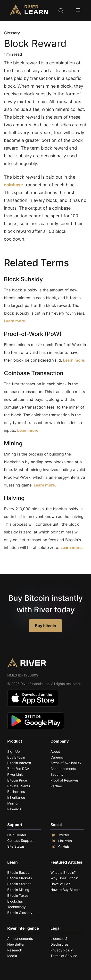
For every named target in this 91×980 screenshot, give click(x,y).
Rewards (14, 809)
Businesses (16, 792)
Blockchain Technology (17, 904)
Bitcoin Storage (19, 884)
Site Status (16, 846)
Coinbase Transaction (34, 373)
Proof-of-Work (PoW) (33, 334)
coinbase (13, 185)
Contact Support (21, 840)
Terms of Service (64, 956)
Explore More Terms (31, 562)
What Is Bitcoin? (63, 872)
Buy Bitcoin (16, 757)
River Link (15, 774)
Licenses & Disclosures (59, 941)
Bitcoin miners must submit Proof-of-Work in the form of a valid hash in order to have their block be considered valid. (45, 352)
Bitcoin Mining (18, 890)
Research (15, 950)
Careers (57, 757)
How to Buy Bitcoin (65, 890)
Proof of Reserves (65, 780)
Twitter (60, 835)
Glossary (12, 33)
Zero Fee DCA (18, 769)
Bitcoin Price (17, 780)
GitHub (60, 847)
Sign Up (14, 751)
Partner (56, 786)
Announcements (63, 769)
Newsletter (16, 944)
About (55, 751)
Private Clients (19, 786)
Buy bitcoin (45, 626)
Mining (13, 443)
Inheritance (16, 797)
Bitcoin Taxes (18, 895)
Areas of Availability (66, 763)
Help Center (17, 835)
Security (57, 774)
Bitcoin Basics (18, 872)
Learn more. (15, 321)
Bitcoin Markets (20, 878)
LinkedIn (61, 841)
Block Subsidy (23, 279)
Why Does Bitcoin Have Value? (64, 881)
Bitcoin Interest (19, 763)
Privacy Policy (62, 950)
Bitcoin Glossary (20, 913)
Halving (14, 498)
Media (12, 956)
